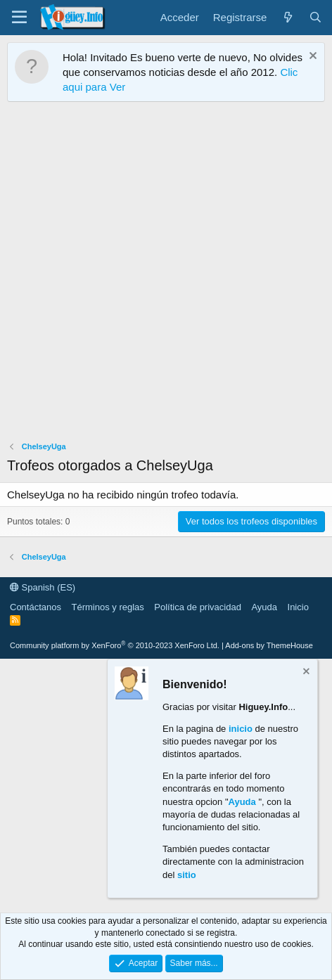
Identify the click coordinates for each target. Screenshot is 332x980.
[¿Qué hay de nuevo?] (287, 17)
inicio (241, 729)
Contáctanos (36, 607)
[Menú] (19, 18)
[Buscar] (315, 17)
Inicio (298, 607)
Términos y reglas (108, 607)
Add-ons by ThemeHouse (269, 645)
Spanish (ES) (43, 587)
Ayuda (264, 607)
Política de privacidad (198, 607)
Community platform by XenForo (115, 645)
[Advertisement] (166, 275)
